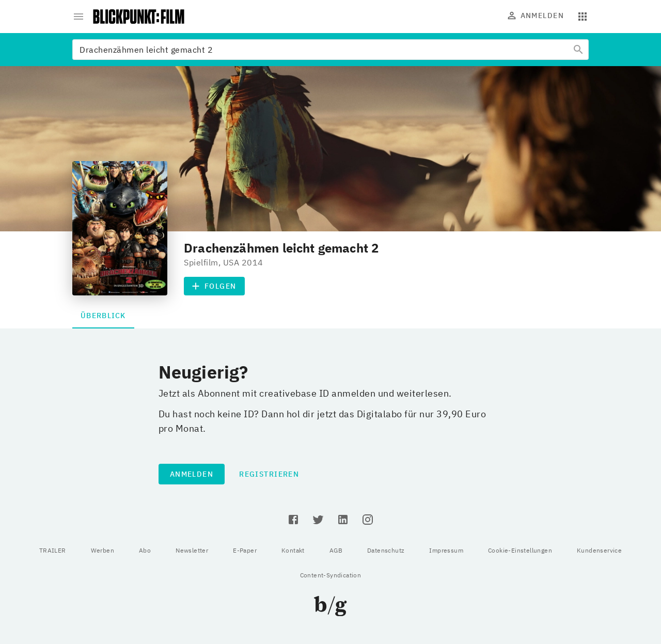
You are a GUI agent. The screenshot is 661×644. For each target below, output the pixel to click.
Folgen (214, 286)
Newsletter (192, 550)
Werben (103, 550)
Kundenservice (599, 550)
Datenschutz (386, 550)
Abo (145, 550)
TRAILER (53, 550)
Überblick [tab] (103, 316)
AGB (336, 550)
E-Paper (245, 550)
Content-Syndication (331, 575)
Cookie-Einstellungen (520, 550)
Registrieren (269, 474)
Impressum (446, 550)
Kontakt (293, 550)
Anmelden (536, 15)
